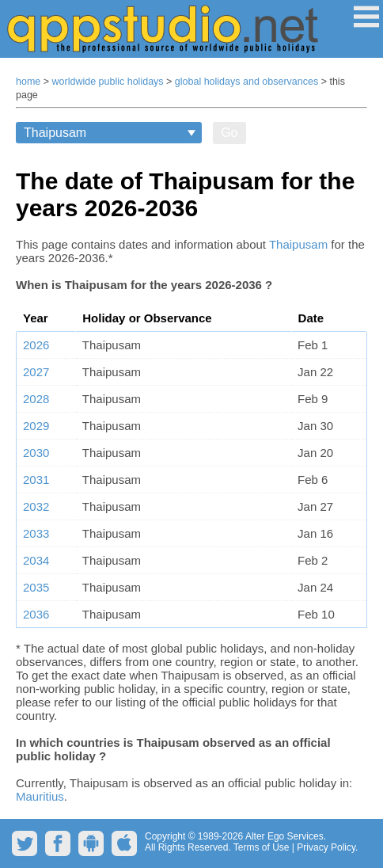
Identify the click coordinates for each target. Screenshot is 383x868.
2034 (36, 560)
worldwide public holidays (108, 82)
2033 (36, 533)
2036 (36, 614)
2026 (36, 345)
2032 (36, 506)
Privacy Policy (326, 847)
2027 (36, 372)
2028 (36, 399)
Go (229, 133)
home (28, 82)
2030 (36, 453)
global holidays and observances (246, 82)
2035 (36, 587)
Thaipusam (298, 244)
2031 (36, 480)
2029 (36, 426)
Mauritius (40, 796)
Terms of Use (262, 847)
